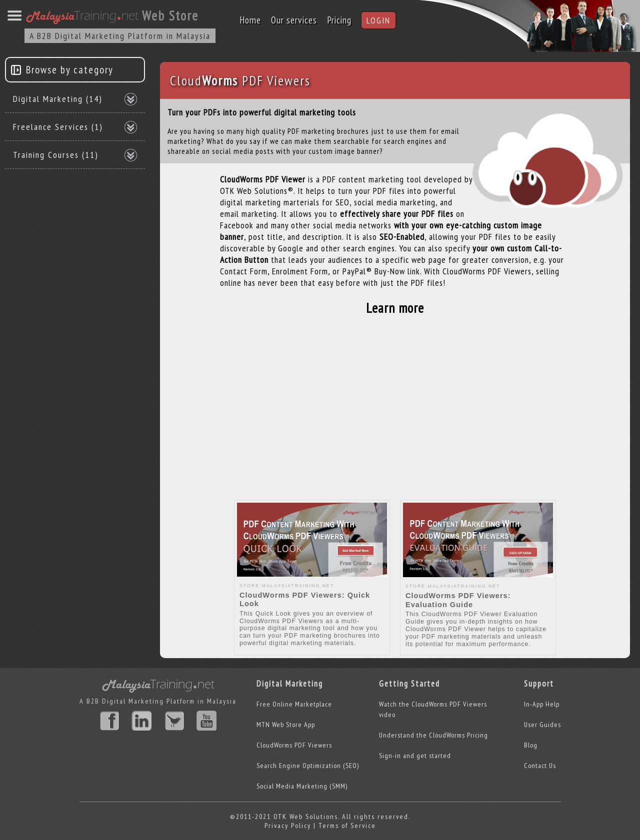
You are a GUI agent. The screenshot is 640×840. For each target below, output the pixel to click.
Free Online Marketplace (294, 704)
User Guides (542, 725)
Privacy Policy (288, 826)
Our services (294, 20)
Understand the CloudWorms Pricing (433, 735)
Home (250, 20)
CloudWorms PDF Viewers (294, 745)
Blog (531, 745)
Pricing (339, 20)
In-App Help (542, 704)
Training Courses (56, 155)
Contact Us (540, 766)
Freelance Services (58, 127)
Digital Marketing (58, 99)
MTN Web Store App (286, 725)
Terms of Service (347, 826)
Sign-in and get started (415, 756)
